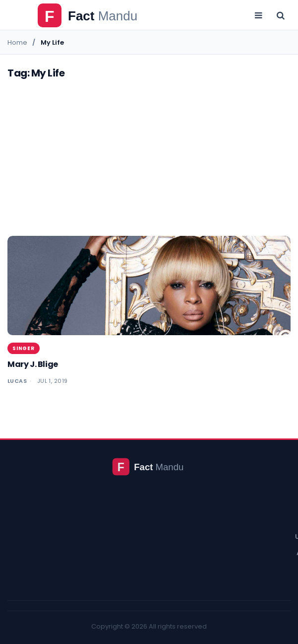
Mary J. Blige (33, 364)
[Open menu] (258, 15)
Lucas (17, 381)
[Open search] (281, 15)
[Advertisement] (149, 161)
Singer (24, 348)
